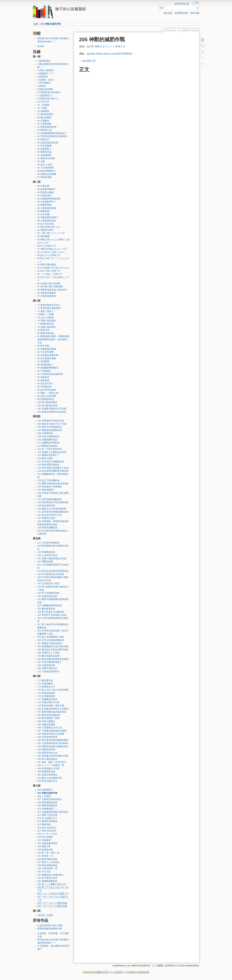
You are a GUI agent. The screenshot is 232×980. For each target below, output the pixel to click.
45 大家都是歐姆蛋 (47, 208)
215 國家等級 (44, 824)
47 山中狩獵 (43, 214)
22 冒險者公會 (44, 130)
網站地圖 (195, 13)
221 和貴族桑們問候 (47, 843)
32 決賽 (41, 161)
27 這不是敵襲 (44, 146)
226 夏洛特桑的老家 (47, 859)
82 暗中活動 (43, 346)
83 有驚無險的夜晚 (47, 349)
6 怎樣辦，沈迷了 (46, 80)
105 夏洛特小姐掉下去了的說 (52, 424)
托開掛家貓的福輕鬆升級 (50, 929)
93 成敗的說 (43, 380)
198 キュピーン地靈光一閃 (51, 765)
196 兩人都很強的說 (47, 759)
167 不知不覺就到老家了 (50, 662)
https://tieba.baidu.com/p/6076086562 (111, 54)
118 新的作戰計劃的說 (48, 465)
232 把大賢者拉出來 (47, 878)
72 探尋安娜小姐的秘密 (49, 308)
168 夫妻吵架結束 (46, 665)
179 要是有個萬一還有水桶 (51, 706)
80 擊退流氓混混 (46, 333)
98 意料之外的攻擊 (47, 396)
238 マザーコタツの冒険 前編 (52, 903)
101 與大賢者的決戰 (47, 406)
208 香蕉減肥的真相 (47, 802)
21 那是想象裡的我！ (48, 127)
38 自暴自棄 (43, 186)
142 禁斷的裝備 (45, 561)
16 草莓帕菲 (43, 111)
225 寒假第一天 (45, 856)
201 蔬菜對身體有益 (47, 775)
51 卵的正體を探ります (49, 227)
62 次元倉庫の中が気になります (53, 268)
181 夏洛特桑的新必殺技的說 (52, 712)
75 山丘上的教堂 (46, 317)
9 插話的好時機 (45, 89)
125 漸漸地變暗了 (46, 490)
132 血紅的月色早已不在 (50, 515)
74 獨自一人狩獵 (46, 314)
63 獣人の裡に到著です (49, 271)
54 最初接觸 (43, 236)
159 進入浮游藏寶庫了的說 (51, 637)
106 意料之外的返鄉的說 (50, 427)
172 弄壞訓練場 (45, 684)
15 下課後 (42, 108)
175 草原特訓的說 (46, 693)
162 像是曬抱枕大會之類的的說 (53, 646)
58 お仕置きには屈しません (51, 252)
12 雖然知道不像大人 (48, 98)
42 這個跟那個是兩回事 (49, 199)
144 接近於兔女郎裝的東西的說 (53, 571)
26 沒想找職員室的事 (48, 143)
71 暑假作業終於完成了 (49, 305)
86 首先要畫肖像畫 (47, 358)
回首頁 (41, 46)
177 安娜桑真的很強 (47, 699)
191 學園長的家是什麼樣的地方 (53, 746)
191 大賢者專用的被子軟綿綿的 (53, 743)
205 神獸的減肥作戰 (51, 24)
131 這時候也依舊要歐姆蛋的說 (53, 512)
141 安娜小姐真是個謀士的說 (52, 558)
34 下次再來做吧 (46, 168)
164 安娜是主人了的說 (48, 653)
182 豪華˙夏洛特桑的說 (49, 715)
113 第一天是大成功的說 (50, 449)
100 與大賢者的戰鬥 (47, 402)
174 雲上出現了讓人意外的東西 (53, 690)
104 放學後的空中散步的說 (51, 421)
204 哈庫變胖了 (45, 790)
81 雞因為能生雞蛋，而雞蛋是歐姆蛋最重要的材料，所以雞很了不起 (53, 339)
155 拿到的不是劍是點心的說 (52, 615)
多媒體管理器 (181, 13)
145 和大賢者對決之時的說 (51, 574)
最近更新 (168, 13)
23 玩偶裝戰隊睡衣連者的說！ (52, 133)
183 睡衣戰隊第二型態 (48, 718)
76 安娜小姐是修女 (47, 321)
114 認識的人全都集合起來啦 (52, 452)
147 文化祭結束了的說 (48, 583)
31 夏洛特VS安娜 (46, 158)
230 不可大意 (44, 872)
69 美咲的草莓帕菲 (47, 293)
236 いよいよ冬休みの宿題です (53, 894)
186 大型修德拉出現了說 (50, 728)
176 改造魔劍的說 (46, 696)
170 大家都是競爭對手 (48, 672)
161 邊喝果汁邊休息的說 (50, 643)
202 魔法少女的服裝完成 (50, 778)
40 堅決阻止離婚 (46, 192)
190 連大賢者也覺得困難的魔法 (53, 740)
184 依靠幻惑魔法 (46, 721)
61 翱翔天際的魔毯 (47, 265)
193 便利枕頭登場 (46, 749)
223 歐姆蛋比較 (45, 850)
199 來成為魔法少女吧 (48, 768)
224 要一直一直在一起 (48, 853)
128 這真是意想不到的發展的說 (53, 502)
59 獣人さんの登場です (49, 255)
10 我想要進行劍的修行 (49, 92)
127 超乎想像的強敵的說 (50, 499)
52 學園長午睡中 (46, 230)
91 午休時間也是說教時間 (50, 374)
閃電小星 (90, 61)
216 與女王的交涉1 (47, 828)
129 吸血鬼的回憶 (46, 505)
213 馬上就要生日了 (47, 818)
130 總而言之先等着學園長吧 (52, 509)
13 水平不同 (43, 102)
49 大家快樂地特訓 (47, 221)
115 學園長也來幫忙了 (48, 455)
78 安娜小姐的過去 (47, 327)
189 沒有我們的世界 (47, 737)
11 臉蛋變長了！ (46, 95)
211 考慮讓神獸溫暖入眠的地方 (53, 812)
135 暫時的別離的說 (47, 527)
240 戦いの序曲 (45, 915)
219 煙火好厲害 (45, 837)
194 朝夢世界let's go (47, 753)
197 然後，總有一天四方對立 (52, 762)
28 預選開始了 (44, 149)
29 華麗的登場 (44, 152)
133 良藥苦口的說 (46, 518)
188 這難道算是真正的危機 (51, 734)
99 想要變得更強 (46, 399)
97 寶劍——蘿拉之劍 (48, 393)
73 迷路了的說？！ (47, 311)
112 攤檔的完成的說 (47, 446)
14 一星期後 (43, 105)
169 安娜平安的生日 (47, 668)
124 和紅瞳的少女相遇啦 (50, 487)
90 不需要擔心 (44, 371)
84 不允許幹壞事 (46, 352)
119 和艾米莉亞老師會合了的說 (53, 468)
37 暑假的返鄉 (44, 177)
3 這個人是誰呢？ (46, 70)
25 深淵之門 (43, 139)
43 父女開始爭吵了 (47, 202)
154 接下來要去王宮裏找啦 (51, 612)
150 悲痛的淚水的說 (47, 596)
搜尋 (198, 8)
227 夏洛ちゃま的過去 (48, 862)
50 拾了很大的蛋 (46, 224)
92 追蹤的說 (43, 377)
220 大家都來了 (45, 840)
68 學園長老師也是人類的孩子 (52, 290)
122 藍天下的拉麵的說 (48, 480)
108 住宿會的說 (45, 433)
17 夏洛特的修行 (46, 114)
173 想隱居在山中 (46, 687)
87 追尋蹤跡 (43, 361)
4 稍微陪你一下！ (46, 73)
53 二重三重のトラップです (51, 233)
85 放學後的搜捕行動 (48, 355)
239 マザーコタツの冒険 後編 (52, 906)
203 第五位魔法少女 (47, 781)
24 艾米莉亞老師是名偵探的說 (52, 136)
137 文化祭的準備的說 (48, 543)
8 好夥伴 (42, 86)
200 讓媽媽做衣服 (46, 771)
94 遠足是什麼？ (46, 383)
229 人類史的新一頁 (47, 868)
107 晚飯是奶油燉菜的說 (50, 430)
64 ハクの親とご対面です (50, 274)
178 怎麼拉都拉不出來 (48, 702)
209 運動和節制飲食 (47, 805)
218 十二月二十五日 (47, 834)
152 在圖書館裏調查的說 (50, 605)
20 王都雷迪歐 (44, 124)
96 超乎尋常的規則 (47, 390)
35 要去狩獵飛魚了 (47, 171)
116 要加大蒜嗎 (45, 458)
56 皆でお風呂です (47, 246)
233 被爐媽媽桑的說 (47, 881)
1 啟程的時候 (44, 61)
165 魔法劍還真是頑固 (48, 656)
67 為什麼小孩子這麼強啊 (50, 287)
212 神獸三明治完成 (47, 815)
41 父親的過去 (44, 195)
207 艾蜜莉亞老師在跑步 (50, 799)
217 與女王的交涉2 (47, 831)
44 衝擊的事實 (44, 205)
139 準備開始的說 (46, 552)
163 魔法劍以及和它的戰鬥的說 (53, 650)
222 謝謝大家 (44, 846)
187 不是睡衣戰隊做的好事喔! (52, 731)
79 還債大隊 (43, 330)
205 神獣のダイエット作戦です (108, 46)
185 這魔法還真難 (46, 724)
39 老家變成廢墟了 (47, 189)
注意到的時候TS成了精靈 (50, 925)
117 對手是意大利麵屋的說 (51, 462)
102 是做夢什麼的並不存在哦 (52, 409)
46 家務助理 (43, 211)
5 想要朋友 (43, 77)
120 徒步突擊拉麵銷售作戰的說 (53, 471)
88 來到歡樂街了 (46, 365)
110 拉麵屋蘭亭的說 (47, 440)
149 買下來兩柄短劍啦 (48, 593)
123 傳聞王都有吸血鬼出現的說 (53, 484)
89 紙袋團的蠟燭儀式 (48, 368)
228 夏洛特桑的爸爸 (47, 865)
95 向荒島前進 (44, 387)
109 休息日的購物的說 (48, 436)
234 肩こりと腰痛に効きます (52, 884)
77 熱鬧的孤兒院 (46, 324)
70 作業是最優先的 (47, 296)
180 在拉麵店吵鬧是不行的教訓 (53, 709)
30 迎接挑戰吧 (44, 155)
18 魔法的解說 (44, 117)
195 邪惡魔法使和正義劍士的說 (53, 756)
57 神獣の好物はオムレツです (52, 249)
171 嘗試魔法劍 (45, 680)
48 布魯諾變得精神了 (48, 217)
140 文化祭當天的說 (47, 555)
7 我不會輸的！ (45, 83)
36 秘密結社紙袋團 (47, 174)
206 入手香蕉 (44, 796)
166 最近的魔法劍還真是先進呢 (53, 659)
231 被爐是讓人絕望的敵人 (51, 875)
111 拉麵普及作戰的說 (48, 443)
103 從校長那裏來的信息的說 (52, 412)
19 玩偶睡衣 (43, 121)
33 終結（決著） (46, 165)
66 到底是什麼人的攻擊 (49, 283)
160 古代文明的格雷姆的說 (51, 640)
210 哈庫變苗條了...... (48, 809)
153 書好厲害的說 (46, 609)
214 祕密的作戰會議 (47, 821)
